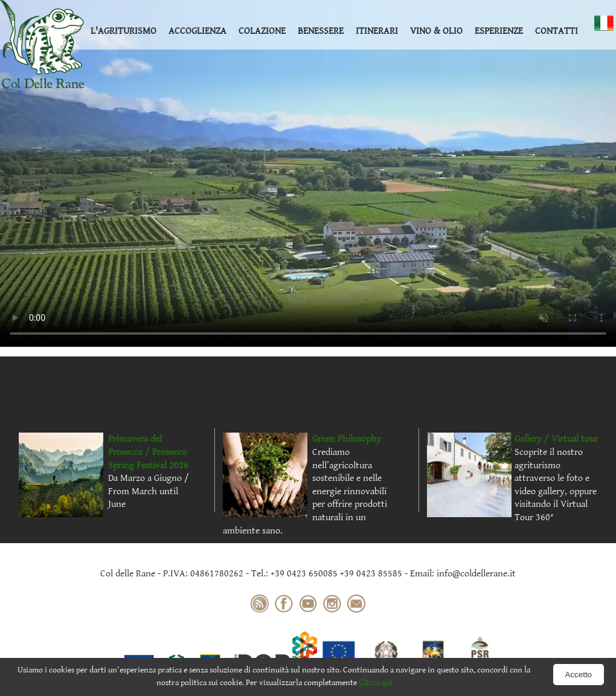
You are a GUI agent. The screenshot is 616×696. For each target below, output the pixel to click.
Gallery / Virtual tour (556, 439)
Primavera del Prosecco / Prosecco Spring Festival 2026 (148, 452)
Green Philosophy (347, 439)
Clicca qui (375, 683)
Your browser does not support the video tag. (308, 173)
